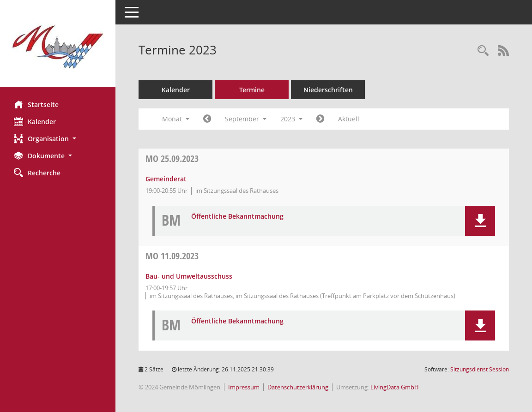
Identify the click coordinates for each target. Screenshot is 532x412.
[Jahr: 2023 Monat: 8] (207, 119)
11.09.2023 (172, 256)
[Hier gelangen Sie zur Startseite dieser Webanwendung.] (58, 47)
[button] (58, 139)
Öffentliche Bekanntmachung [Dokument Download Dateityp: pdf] (237, 217)
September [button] (246, 119)
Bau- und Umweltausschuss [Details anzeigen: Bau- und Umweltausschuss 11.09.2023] (189, 276)
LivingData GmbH (395, 387)
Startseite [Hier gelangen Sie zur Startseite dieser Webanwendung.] (36, 104)
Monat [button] (176, 119)
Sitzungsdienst (480, 369)
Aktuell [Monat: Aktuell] (349, 119)
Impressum (244, 387)
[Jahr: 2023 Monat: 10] (320, 119)
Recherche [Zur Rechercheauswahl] (37, 173)
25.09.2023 (172, 158)
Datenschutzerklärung (298, 387)
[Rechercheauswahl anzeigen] (483, 51)
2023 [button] (291, 119)
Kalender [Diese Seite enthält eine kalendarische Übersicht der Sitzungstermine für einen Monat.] (35, 121)
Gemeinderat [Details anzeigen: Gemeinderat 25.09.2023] (166, 179)
